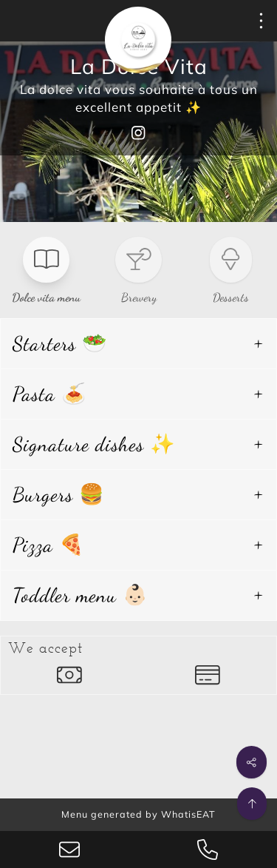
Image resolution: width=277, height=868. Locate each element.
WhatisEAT (188, 814)
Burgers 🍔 (59, 495)
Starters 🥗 (60, 344)
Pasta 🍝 (50, 394)
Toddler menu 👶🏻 (81, 595)
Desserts (231, 297)
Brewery (139, 297)
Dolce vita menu (46, 297)
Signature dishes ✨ (94, 444)
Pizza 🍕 (49, 545)
